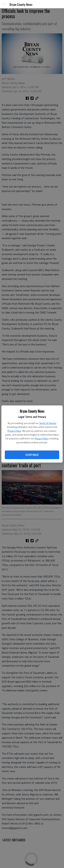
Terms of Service (48, 423)
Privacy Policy (14, 431)
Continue (32, 455)
